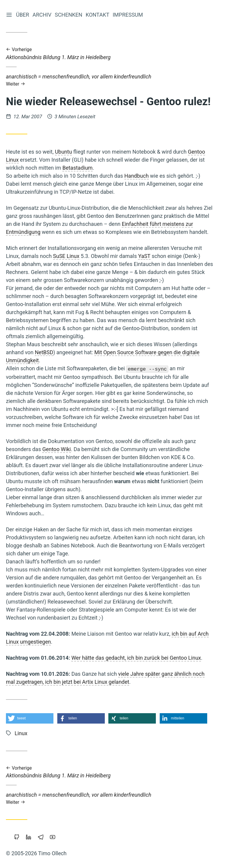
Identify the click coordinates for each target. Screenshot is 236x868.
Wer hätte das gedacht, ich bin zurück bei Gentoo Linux (136, 658)
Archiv (42, 15)
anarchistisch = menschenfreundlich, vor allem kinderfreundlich (110, 80)
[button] (30, 718)
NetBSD (44, 352)
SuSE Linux (66, 256)
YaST (144, 256)
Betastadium (77, 168)
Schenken (69, 15)
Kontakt (98, 15)
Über (23, 15)
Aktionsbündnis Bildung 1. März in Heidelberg (110, 54)
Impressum (128, 15)
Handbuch (137, 176)
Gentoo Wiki (56, 449)
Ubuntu (63, 152)
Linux (21, 733)
